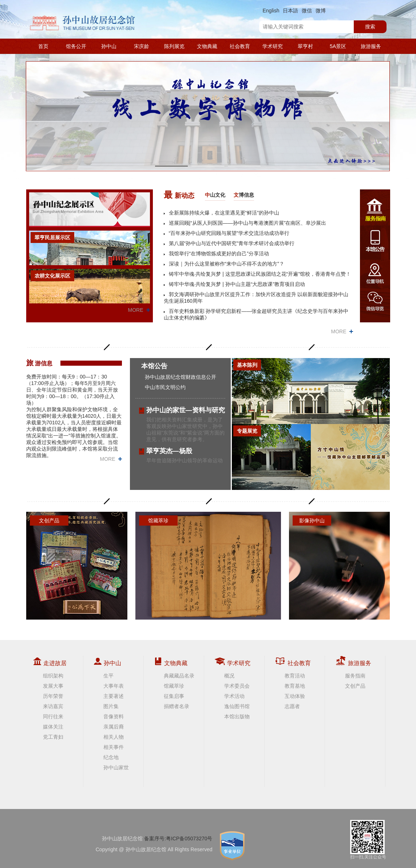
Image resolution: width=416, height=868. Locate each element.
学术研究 (273, 46)
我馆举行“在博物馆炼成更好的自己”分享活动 (219, 254)
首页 (43, 46)
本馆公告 (154, 366)
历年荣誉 (53, 696)
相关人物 (114, 737)
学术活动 (234, 696)
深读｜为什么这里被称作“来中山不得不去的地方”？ (227, 264)
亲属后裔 (114, 727)
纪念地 (111, 757)
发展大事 (53, 686)
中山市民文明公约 (165, 387)
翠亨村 (305, 46)
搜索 (370, 27)
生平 (108, 676)
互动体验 (295, 696)
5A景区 (338, 46)
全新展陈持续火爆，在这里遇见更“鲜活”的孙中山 (224, 213)
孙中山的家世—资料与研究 (186, 410)
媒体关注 (53, 727)
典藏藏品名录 (179, 676)
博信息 (244, 195)
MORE (136, 310)
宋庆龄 (142, 46)
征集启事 (174, 696)
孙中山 (109, 46)
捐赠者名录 (177, 706)
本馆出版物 (237, 716)
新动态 (179, 195)
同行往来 (53, 716)
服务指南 (355, 676)
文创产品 (355, 686)
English (271, 11)
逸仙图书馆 (237, 706)
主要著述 (114, 696)
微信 (307, 11)
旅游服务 (371, 46)
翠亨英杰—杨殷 (169, 451)
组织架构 (53, 676)
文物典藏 (207, 46)
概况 (229, 676)
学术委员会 (237, 686)
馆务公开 (76, 46)
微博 (321, 11)
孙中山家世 (116, 767)
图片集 (111, 706)
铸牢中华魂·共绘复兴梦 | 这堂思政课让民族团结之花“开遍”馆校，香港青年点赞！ (260, 274)
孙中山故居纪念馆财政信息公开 (181, 377)
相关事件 (114, 747)
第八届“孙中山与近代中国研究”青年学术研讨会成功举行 (232, 243)
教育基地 (295, 686)
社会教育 (240, 46)
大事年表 (114, 686)
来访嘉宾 (53, 706)
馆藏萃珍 (174, 686)
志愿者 (292, 706)
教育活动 (295, 676)
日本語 (290, 11)
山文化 (215, 195)
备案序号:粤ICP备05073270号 (178, 838)
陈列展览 (174, 46)
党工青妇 (53, 737)
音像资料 (114, 716)
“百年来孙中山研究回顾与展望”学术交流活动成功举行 (229, 233)
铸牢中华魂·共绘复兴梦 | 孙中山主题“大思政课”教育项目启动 (237, 284)
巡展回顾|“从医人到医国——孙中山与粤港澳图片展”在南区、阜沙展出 (248, 223)
